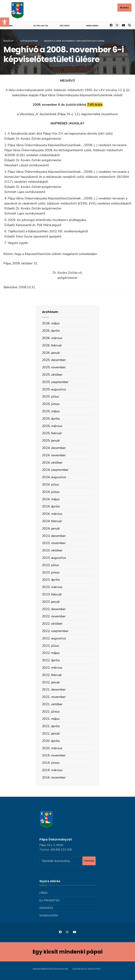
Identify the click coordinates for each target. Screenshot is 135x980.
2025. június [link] (51, 404)
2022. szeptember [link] (55, 631)
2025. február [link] (52, 433)
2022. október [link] (52, 624)
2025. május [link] (51, 411)
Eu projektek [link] (41, 26)
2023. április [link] (51, 580)
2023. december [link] (54, 536)
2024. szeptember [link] (55, 470)
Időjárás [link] (65, 26)
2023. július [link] (50, 565)
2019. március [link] (52, 770)
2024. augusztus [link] (54, 477)
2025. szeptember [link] (55, 382)
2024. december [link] (54, 448)
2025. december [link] (54, 360)
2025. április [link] (51, 419)
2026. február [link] (52, 345)
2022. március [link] (52, 668)
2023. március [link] (52, 587)
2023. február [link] (52, 594)
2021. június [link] (51, 712)
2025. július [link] (50, 397)
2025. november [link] (54, 367)
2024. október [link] (52, 463)
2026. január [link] (51, 353)
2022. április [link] (51, 660)
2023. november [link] (54, 543)
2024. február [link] (52, 521)
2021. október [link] (52, 704)
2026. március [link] (52, 338)
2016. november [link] (54, 777)
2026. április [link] (51, 331)
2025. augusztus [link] (54, 389)
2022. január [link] (51, 682)
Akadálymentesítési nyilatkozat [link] (50, 969)
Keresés (89, 861)
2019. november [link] (54, 755)
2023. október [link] (52, 550)
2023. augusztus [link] (54, 558)
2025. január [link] (51, 441)
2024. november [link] (54, 455)
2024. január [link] (51, 528)
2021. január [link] (51, 733)
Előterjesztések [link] (29, 41)
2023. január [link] (51, 602)
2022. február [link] (52, 675)
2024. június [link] (51, 492)
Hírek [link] (10, 26)
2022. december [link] (54, 609)
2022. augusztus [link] (54, 638)
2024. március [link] (52, 514)
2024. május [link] (51, 499)
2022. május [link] (51, 653)
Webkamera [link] (92, 26)
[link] (5, 22)
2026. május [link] (51, 323)
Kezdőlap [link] (9, 41)
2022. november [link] (54, 616)
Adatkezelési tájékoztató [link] (87, 969)
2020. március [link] (52, 748)
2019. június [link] (51, 763)
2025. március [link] (52, 426)
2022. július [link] (50, 646)
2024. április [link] (51, 506)
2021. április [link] (51, 726)
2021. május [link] (51, 719)
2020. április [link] (51, 741)
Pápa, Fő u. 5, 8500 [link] (51, 845)
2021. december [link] (54, 689)
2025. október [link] (52, 375)
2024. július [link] (50, 484)
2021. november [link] (54, 697)
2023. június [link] (51, 572)
